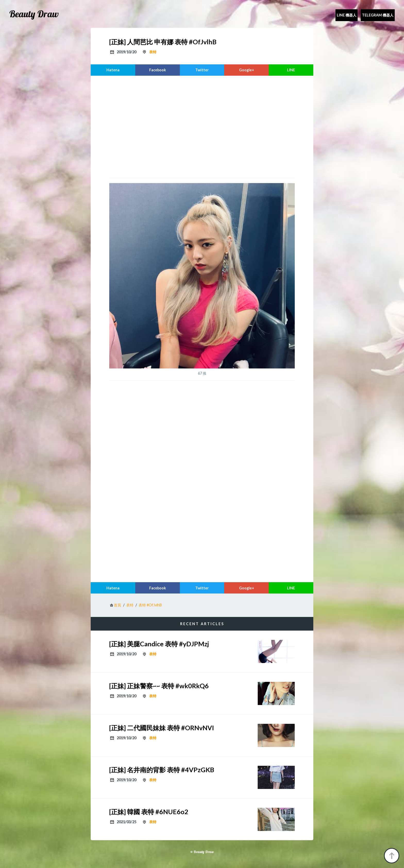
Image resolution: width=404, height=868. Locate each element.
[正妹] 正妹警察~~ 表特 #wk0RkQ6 (159, 686)
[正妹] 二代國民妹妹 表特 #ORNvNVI (162, 728)
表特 (153, 52)
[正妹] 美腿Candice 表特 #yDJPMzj (159, 644)
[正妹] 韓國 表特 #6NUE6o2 (149, 812)
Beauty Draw (34, 14)
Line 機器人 (347, 15)
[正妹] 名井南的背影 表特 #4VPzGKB (162, 770)
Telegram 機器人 (378, 15)
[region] (202, 126)
